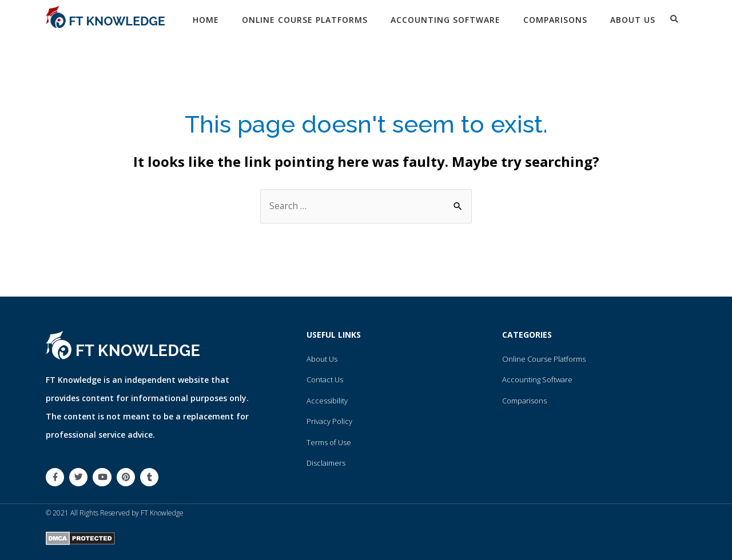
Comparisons (555, 20)
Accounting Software (445, 20)
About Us (633, 20)
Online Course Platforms (305, 20)
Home (206, 20)
